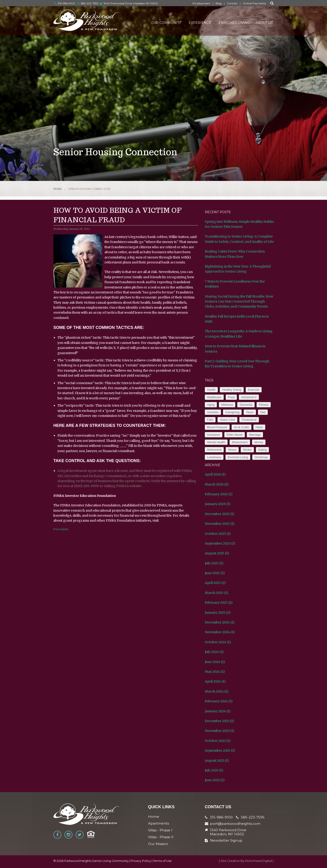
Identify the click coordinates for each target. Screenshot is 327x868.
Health (211, 390)
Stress (232, 450)
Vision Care (227, 420)
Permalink (61, 529)
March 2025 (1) (217, 593)
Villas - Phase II (161, 837)
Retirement (214, 450)
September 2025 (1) (220, 543)
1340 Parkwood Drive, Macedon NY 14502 (131, 3)
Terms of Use (162, 861)
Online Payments (254, 3)
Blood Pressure (217, 427)
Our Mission (158, 844)
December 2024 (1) (220, 622)
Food (231, 397)
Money (259, 442)
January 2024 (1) (218, 711)
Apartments (159, 823)
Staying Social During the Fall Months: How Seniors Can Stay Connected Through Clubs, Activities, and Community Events (239, 301)
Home (58, 189)
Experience (191, 21)
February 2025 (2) (219, 603)
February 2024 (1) (219, 701)
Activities (213, 412)
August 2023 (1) (217, 760)
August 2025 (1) (217, 553)
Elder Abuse (235, 435)
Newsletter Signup (224, 840)
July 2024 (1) (214, 652)
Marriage (255, 435)
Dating (263, 450)
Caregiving (232, 412)
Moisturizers (240, 442)
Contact (232, 3)
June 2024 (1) (215, 662)
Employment (201, 3)
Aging (211, 405)
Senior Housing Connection (89, 189)
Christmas (261, 457)
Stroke (247, 450)
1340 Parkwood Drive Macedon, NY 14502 (228, 832)
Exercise (254, 390)
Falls (210, 420)
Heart (259, 427)
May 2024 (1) (215, 672)
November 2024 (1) (220, 632)
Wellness (227, 405)
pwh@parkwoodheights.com (235, 824)
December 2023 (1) (219, 721)
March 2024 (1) (217, 691)
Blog (219, 3)
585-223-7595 (88, 3)
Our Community (154, 21)
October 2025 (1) (218, 534)
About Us (260, 21)
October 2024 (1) (218, 642)
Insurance (214, 435)
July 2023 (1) (214, 770)
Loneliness (214, 457)
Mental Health (216, 442)
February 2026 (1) (219, 494)
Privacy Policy (141, 861)
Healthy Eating (232, 390)
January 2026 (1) (218, 504)
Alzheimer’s (249, 397)
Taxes (250, 412)
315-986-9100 (65, 3)
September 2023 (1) (220, 750)
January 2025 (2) (218, 613)
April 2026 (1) (215, 474)
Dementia (246, 405)
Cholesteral (249, 420)
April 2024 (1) (215, 681)
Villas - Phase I (160, 830)
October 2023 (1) (218, 741)
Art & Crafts (242, 427)
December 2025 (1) (220, 514)
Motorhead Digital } (259, 861)
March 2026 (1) (217, 484)
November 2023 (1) (220, 731)
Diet (263, 412)
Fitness (264, 405)
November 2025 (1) (220, 524)
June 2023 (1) (215, 780)
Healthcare (214, 397)
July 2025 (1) (214, 563)
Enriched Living (229, 21)
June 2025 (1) (215, 573)
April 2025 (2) (215, 583)
